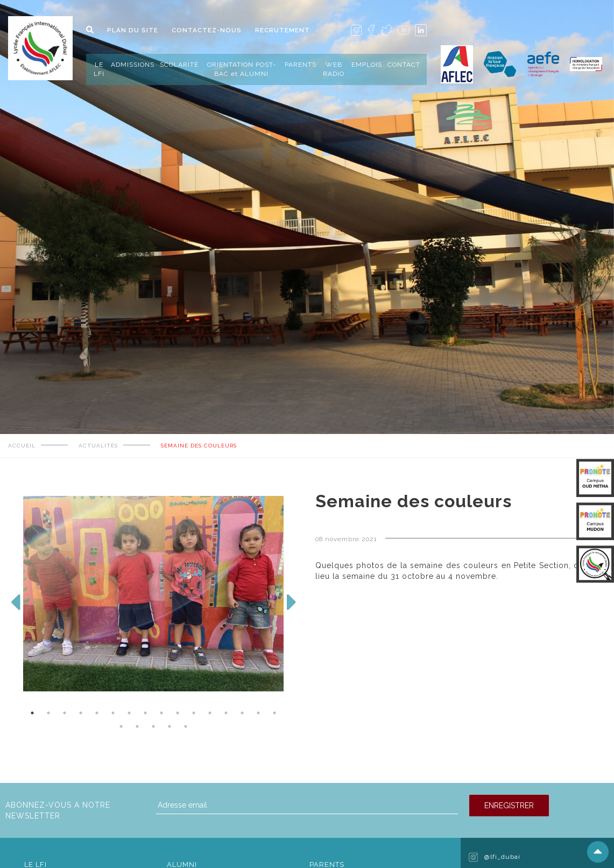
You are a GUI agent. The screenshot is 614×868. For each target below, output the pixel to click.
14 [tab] (242, 713)
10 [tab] (178, 713)
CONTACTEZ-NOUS (207, 30)
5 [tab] (97, 713)
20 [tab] (170, 726)
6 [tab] (113, 713)
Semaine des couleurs (199, 446)
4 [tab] (81, 713)
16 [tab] (274, 713)
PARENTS (301, 65)
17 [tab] (121, 726)
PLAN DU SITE (133, 30)
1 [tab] (32, 713)
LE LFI (99, 69)
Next (292, 607)
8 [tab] (145, 713)
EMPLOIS (367, 65)
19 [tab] (153, 726)
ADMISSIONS (133, 65)
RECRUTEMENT (283, 30)
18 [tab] (137, 726)
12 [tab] (210, 713)
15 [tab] (258, 713)
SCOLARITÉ (179, 65)
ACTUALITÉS (98, 446)
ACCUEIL (22, 446)
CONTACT (404, 65)
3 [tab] (65, 713)
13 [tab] (226, 713)
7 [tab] (129, 713)
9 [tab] (161, 713)
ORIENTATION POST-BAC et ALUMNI (242, 69)
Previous (15, 607)
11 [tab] (194, 713)
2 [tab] (48, 713)
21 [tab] (186, 726)
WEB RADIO (334, 69)
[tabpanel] (307, 163)
